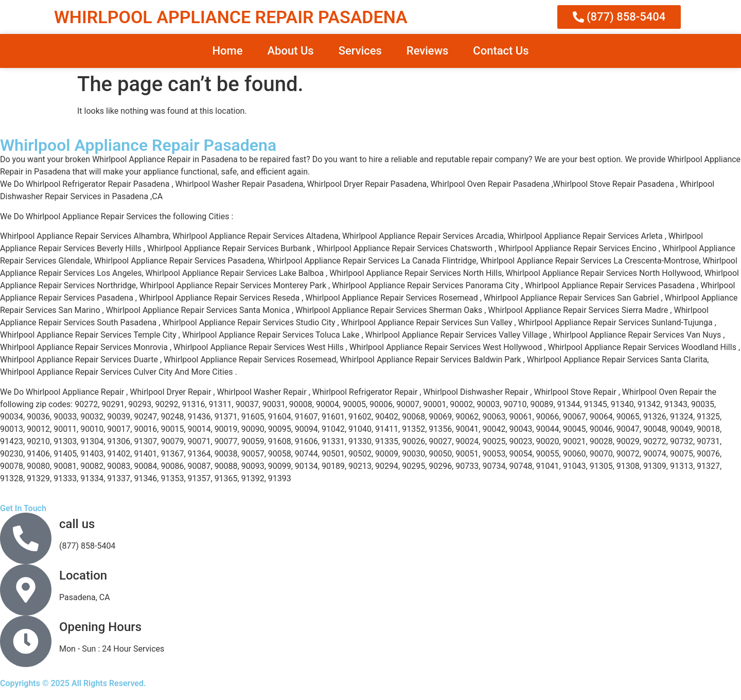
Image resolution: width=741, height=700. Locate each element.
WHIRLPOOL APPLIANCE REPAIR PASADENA (231, 17)
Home (227, 51)
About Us (290, 51)
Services (360, 51)
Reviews (427, 51)
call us (77, 524)
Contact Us (501, 51)
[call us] (26, 538)
